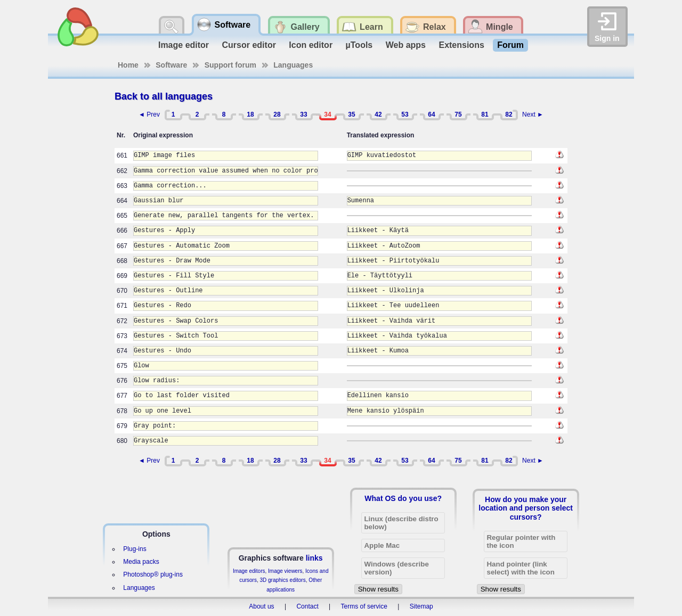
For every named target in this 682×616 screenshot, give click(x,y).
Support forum (230, 65)
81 (485, 114)
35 (351, 114)
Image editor (184, 45)
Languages (293, 65)
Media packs (141, 562)
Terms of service (364, 606)
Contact (307, 606)
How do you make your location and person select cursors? (526, 508)
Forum (510, 45)
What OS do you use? (403, 498)
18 (250, 114)
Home (128, 65)
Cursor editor (249, 45)
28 (277, 114)
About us (261, 606)
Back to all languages (164, 96)
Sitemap (421, 606)
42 (378, 114)
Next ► (533, 114)
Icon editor (311, 45)
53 (405, 114)
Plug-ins (135, 549)
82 (509, 114)
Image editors (249, 571)
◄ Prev (149, 114)
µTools (359, 45)
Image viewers (285, 571)
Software (171, 65)
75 (458, 114)
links (314, 558)
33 (303, 114)
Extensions (461, 45)
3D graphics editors (282, 580)
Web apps (406, 45)
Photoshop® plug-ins (153, 574)
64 (431, 114)
